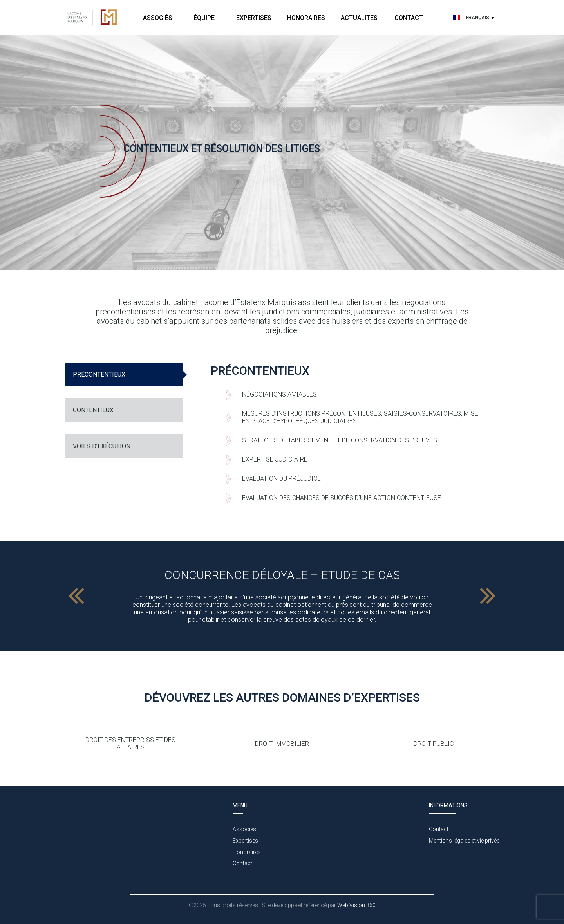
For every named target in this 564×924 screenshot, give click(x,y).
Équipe (205, 18)
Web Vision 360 (356, 905)
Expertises (254, 18)
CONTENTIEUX (93, 410)
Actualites (359, 18)
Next (488, 596)
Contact (409, 18)
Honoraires (306, 18)
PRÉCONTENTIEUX (99, 374)
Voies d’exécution (102, 446)
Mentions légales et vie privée (464, 841)
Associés (158, 18)
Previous (76, 596)
